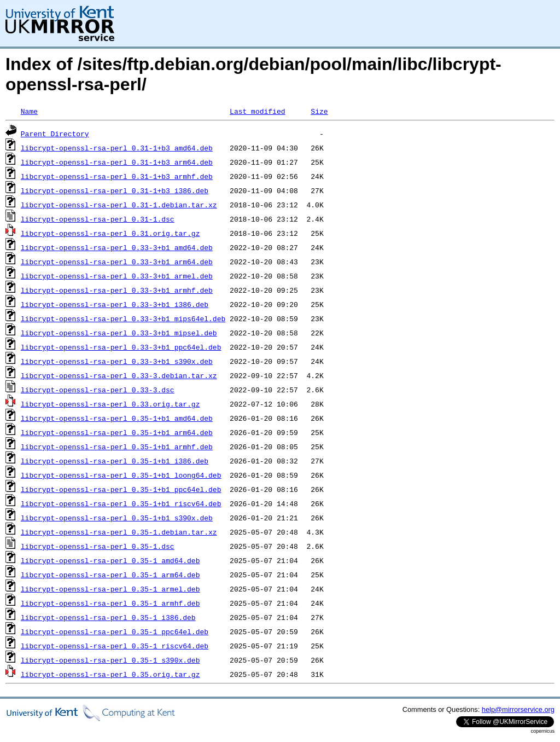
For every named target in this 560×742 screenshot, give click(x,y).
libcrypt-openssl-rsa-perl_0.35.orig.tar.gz (110, 674)
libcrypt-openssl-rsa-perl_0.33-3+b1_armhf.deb (117, 290)
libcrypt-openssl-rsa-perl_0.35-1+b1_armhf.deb (117, 447)
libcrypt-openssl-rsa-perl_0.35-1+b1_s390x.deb (117, 518)
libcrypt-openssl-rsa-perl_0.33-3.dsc (98, 390)
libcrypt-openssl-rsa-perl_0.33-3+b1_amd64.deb (117, 247)
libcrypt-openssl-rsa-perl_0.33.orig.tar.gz (110, 404)
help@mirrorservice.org (518, 709)
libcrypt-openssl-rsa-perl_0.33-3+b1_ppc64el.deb (121, 347)
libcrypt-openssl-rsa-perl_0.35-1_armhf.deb (110, 603)
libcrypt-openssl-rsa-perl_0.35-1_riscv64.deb (115, 646)
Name (29, 111)
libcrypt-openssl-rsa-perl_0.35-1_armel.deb (110, 589)
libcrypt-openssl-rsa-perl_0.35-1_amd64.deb (110, 560)
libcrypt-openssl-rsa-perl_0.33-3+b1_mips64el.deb (123, 318)
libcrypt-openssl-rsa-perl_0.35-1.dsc (98, 546)
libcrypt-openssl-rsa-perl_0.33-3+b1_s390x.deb (117, 361)
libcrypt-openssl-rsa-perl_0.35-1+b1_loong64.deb (121, 475)
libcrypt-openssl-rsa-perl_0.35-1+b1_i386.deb (115, 461)
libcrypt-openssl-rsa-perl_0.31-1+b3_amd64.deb (117, 148)
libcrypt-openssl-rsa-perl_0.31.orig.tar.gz (110, 233)
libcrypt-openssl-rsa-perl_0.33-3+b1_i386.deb (115, 304)
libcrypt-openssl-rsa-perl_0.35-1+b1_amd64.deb (117, 418)
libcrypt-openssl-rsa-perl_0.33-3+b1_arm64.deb (117, 262)
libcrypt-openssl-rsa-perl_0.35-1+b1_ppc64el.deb (121, 489)
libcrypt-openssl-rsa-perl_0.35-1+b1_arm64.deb (117, 432)
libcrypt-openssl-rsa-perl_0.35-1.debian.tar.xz (119, 532)
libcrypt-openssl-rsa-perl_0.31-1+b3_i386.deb (115, 190)
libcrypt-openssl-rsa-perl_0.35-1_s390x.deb (110, 660)
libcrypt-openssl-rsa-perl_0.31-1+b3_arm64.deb (117, 162)
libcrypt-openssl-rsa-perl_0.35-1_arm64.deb (110, 575)
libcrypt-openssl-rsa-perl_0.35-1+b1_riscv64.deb (121, 503)
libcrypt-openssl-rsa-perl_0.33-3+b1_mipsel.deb (119, 333)
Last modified (257, 111)
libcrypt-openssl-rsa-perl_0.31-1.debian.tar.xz (119, 205)
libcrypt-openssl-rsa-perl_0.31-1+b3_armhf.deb (117, 176)
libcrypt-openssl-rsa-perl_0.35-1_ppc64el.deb (115, 631)
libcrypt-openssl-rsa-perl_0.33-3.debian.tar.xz (119, 375)
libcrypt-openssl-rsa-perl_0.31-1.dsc (98, 219)
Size (319, 111)
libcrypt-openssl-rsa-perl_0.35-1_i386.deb (108, 617)
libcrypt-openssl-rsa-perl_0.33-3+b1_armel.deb (117, 276)
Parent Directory (55, 134)
